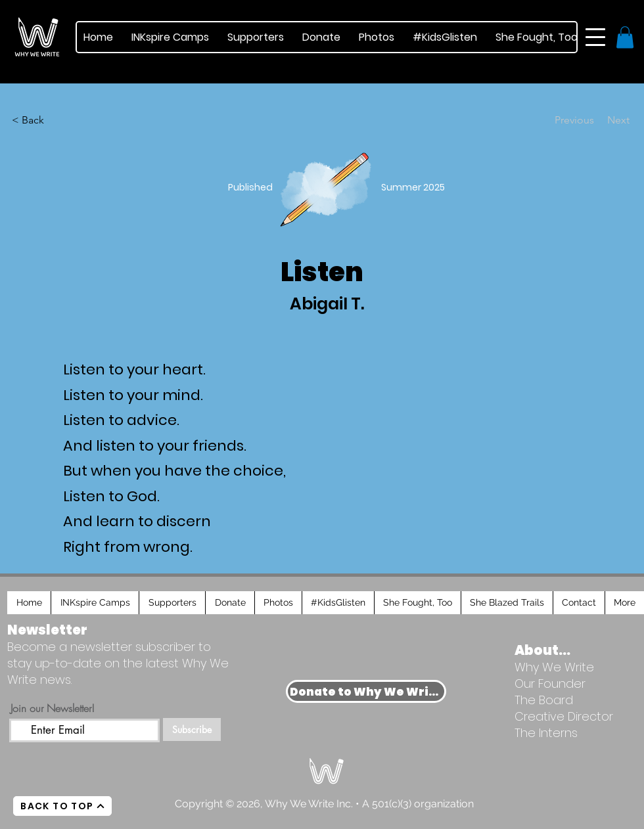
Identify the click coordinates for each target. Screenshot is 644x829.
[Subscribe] (192, 729)
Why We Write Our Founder (554, 675)
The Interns (546, 733)
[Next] (597, 120)
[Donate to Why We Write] (366, 691)
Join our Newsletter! (53, 708)
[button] (595, 37)
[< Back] (35, 120)
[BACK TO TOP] (62, 806)
